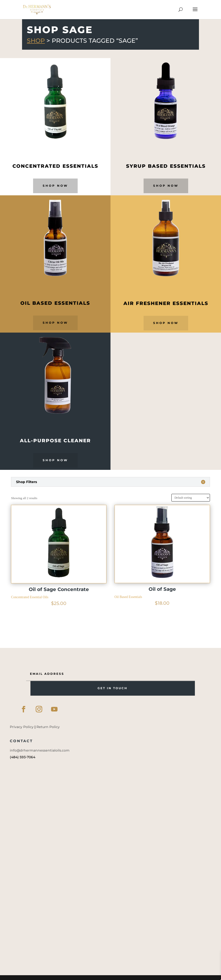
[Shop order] (191, 498)
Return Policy (48, 727)
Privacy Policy (22, 727)
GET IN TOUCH (113, 688)
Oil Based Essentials (128, 597)
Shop (36, 41)
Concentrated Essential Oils (30, 597)
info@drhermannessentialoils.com (40, 750)
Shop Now (55, 186)
